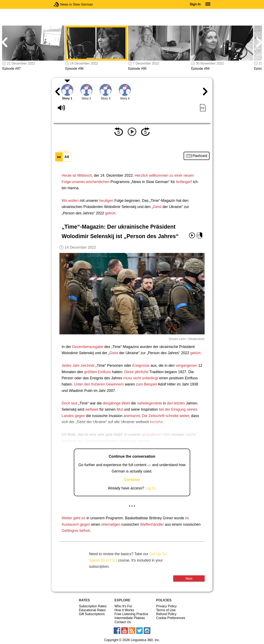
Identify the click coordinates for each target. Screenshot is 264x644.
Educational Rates (92, 610)
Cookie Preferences (171, 618)
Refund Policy (166, 614)
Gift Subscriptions (92, 614)
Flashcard (200, 156)
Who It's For (123, 606)
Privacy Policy (166, 606)
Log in (150, 488)
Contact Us (123, 622)
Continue (132, 480)
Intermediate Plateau (130, 618)
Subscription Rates (93, 606)
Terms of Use (166, 610)
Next (189, 578)
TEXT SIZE (63, 151)
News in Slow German (62, 4)
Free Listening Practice (131, 614)
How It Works (124, 610)
